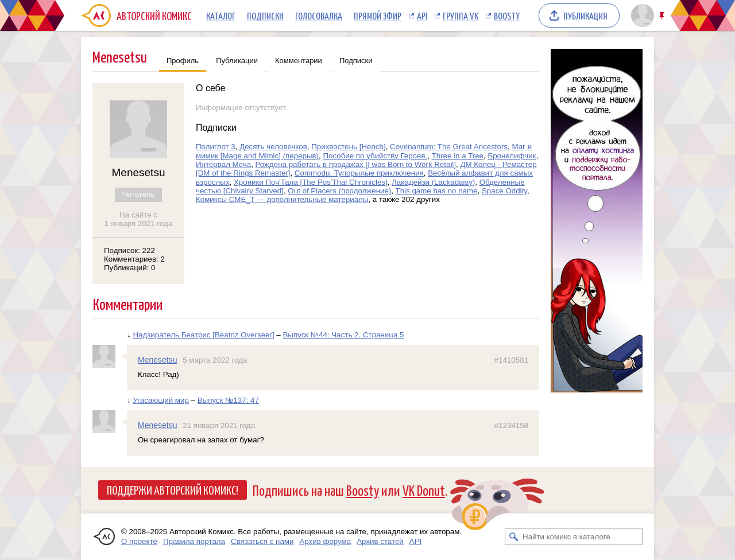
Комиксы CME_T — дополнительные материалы (282, 199)
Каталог (221, 15)
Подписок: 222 (129, 250)
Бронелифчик (512, 156)
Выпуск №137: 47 (228, 400)
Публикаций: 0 (130, 268)
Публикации (237, 61)
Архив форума (325, 541)
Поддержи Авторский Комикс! (173, 489)
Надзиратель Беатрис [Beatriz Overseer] (203, 335)
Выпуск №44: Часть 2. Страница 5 (343, 335)
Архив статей (380, 541)
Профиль (183, 61)
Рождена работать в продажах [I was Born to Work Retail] (356, 164)
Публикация (585, 15)
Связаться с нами (262, 541)
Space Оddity (504, 191)
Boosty (507, 15)
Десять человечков (273, 147)
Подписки (265, 15)
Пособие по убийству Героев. (375, 156)
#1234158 (511, 425)
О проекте (139, 541)
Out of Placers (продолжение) (339, 191)
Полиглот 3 (216, 147)
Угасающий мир (161, 400)
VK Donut (424, 490)
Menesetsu (157, 360)
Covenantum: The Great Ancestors (449, 147)
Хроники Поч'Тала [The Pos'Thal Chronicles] (311, 182)
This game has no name (437, 191)
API (422, 15)
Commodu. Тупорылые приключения (359, 173)
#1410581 (511, 360)
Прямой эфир (378, 15)
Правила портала (194, 541)
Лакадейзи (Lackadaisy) (433, 182)
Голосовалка (319, 15)
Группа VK (461, 15)
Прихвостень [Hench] (348, 147)
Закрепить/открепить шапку (663, 16)
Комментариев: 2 (134, 259)
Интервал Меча (223, 164)
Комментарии (299, 61)
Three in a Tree (458, 156)
